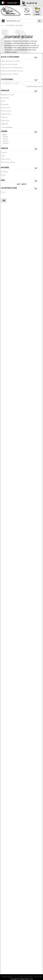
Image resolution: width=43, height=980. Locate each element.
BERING (5, 124)
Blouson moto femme (11, 61)
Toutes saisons (9, 162)
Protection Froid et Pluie (13, 71)
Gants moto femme (10, 64)
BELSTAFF (6, 121)
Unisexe (6, 143)
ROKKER (5, 104)
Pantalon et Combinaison (13, 68)
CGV (16, 977)
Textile (5, 172)
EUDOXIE (6, 98)
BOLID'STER (7, 114)
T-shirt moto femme (10, 74)
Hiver (5, 153)
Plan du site (38, 977)
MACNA (5, 117)
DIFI (4, 101)
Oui (4, 192)
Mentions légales (7, 977)
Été (4, 156)
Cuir (4, 175)
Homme (5, 137)
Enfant (5, 141)
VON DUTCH (7, 111)
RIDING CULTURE (8, 95)
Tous (4, 135)
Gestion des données (25, 977)
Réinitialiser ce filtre (35, 87)
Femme (5, 139)
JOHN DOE (6, 108)
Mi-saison (6, 159)
